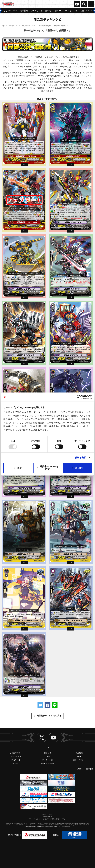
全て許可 (79, 468)
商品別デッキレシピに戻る (49, 716)
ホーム (3, 26)
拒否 (19, 468)
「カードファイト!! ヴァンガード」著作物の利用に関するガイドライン (48, 819)
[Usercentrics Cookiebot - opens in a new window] (79, 397)
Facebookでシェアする (47, 705)
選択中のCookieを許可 (49, 468)
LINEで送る (55, 705)
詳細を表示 (80, 458)
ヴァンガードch (77, 4)
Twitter (42, 738)
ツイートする (40, 705)
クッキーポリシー (47, 817)
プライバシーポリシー (47, 814)
